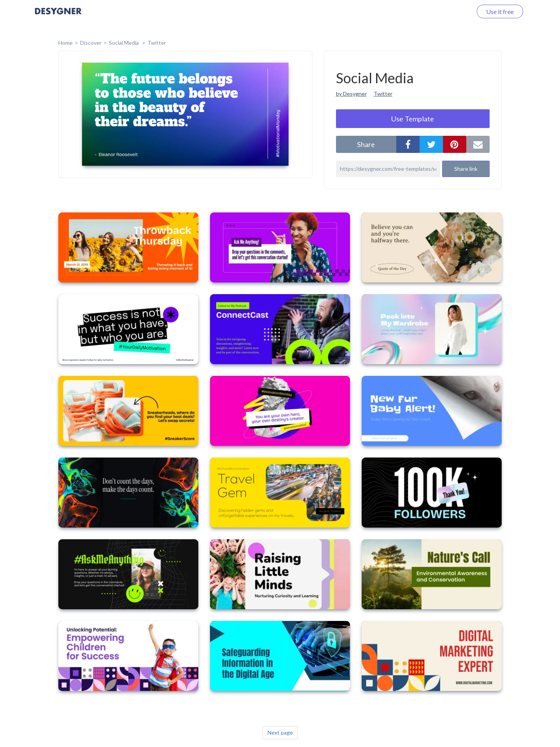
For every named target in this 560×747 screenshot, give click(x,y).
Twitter (157, 43)
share (366, 144)
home (66, 43)
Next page (280, 732)
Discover (91, 43)
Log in (454, 11)
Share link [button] (466, 169)
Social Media (124, 43)
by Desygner (351, 94)
